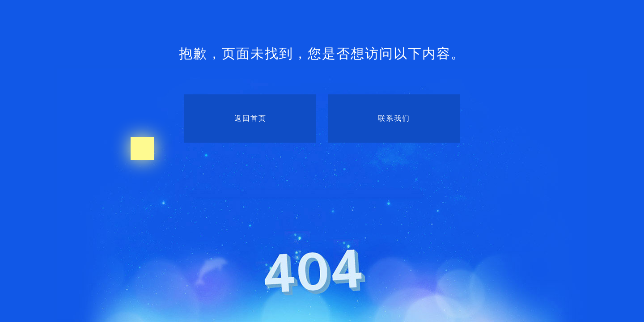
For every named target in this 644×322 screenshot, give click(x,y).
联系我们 (394, 118)
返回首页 (250, 118)
